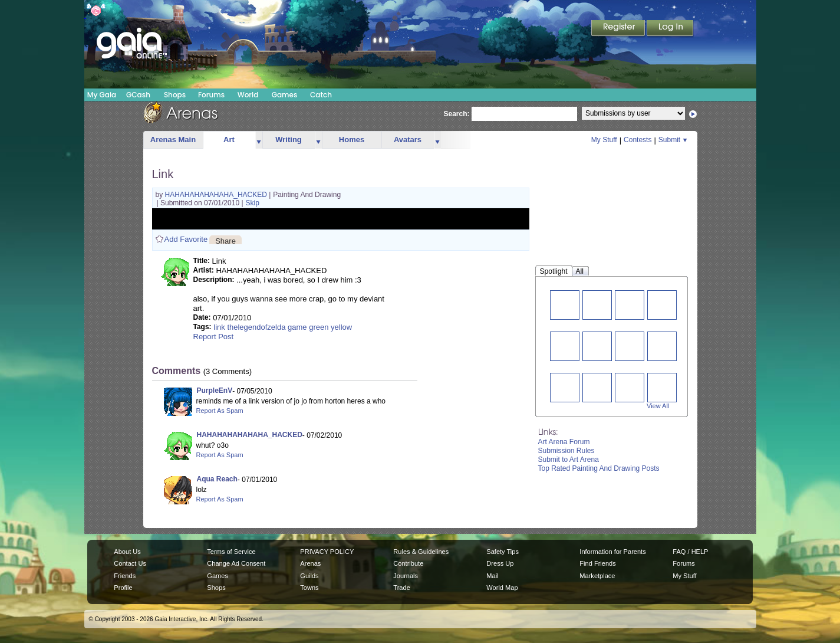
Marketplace (597, 576)
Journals (406, 576)
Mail (492, 576)
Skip (253, 203)
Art (229, 140)
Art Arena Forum (564, 442)
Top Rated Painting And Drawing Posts (599, 468)
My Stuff (604, 140)
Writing (289, 140)
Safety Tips (503, 552)
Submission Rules (566, 451)
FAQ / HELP (690, 552)
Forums (211, 95)
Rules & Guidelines (421, 552)
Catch (321, 95)
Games (285, 95)
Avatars (408, 140)
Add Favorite (186, 239)
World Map (502, 588)
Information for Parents (612, 552)
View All (658, 406)
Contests (638, 140)
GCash (138, 95)
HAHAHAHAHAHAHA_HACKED (217, 195)
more (259, 140)
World (248, 95)
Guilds (309, 576)
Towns (309, 588)
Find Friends (597, 563)
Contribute (408, 563)
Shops (175, 95)
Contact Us (130, 563)
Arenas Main (173, 140)
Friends (125, 576)
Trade (401, 588)
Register (619, 29)
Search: (457, 114)
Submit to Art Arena (569, 460)
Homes (352, 140)
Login (670, 29)
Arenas (310, 563)
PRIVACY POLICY (327, 552)
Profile (123, 588)
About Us (127, 552)
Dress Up (500, 563)
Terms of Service (231, 552)
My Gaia (102, 95)
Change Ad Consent (236, 563)
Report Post (214, 337)
